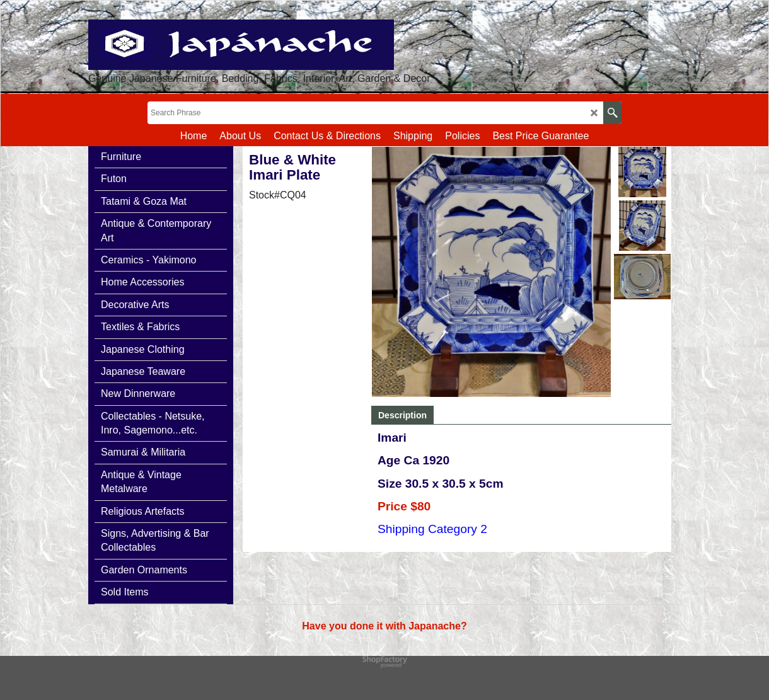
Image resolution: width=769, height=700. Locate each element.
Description (402, 415)
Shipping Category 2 (432, 529)
